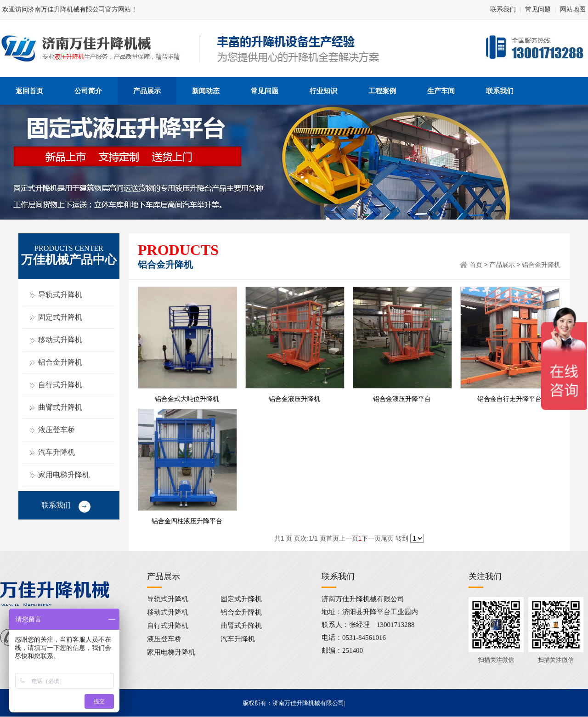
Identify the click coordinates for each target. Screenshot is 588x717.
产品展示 (502, 265)
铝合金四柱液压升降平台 (187, 521)
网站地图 (573, 9)
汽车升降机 (57, 452)
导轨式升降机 (60, 295)
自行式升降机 (60, 385)
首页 (476, 265)
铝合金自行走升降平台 (509, 399)
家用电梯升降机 (64, 475)
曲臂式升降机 (60, 407)
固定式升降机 (60, 317)
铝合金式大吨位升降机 (187, 399)
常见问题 (538, 9)
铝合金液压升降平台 (402, 399)
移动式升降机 (60, 340)
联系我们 (503, 9)
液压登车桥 (57, 430)
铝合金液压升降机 (294, 399)
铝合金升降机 (60, 362)
